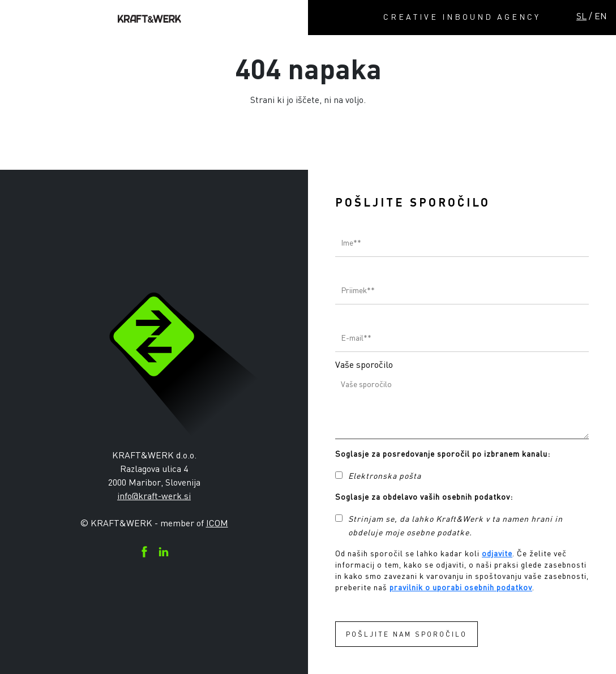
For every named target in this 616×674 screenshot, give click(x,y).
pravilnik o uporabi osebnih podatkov (461, 587)
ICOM (217, 523)
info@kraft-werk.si (154, 496)
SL (581, 16)
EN (601, 16)
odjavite (497, 553)
